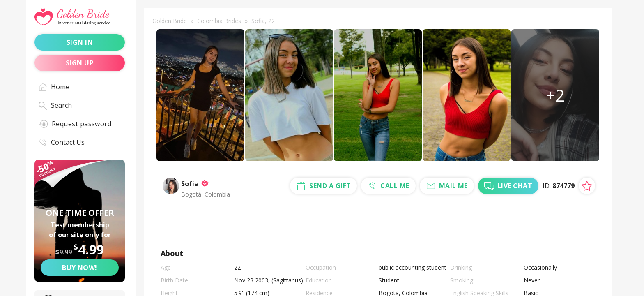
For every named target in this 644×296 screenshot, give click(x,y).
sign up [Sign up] (80, 63)
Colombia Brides (219, 21)
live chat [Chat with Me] (470, 231)
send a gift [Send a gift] (289, 231)
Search (55, 105)
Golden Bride (170, 21)
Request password (75, 124)
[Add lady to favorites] (587, 192)
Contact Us (62, 142)
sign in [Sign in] (80, 42)
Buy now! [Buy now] (80, 268)
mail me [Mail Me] (410, 231)
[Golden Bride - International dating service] (80, 17)
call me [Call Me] (352, 231)
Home (54, 87)
